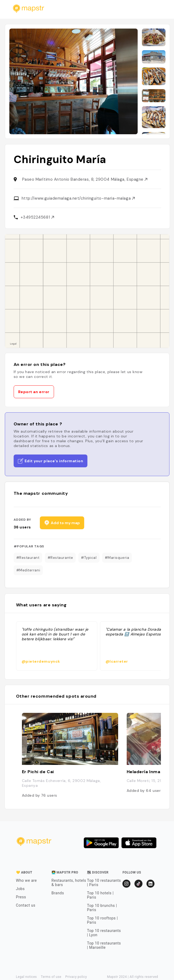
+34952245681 (37, 217)
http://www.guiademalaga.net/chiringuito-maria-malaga (78, 198)
